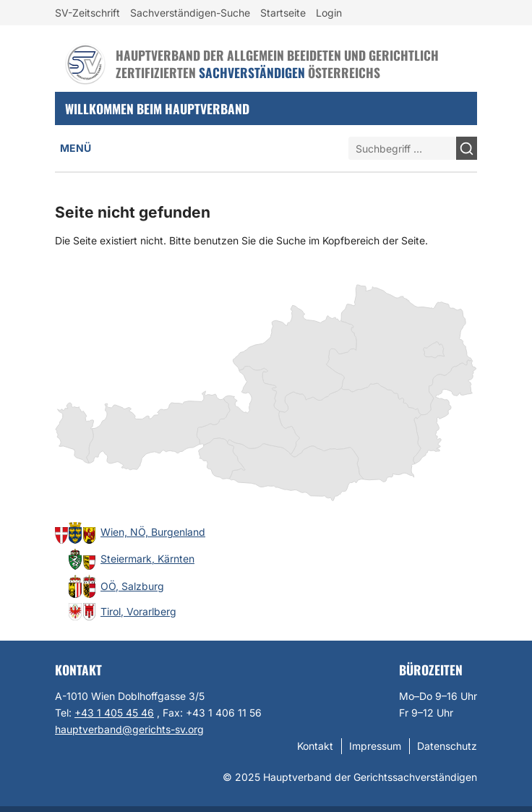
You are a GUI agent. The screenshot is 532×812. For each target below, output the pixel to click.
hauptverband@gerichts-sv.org (129, 729)
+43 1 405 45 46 (114, 713)
